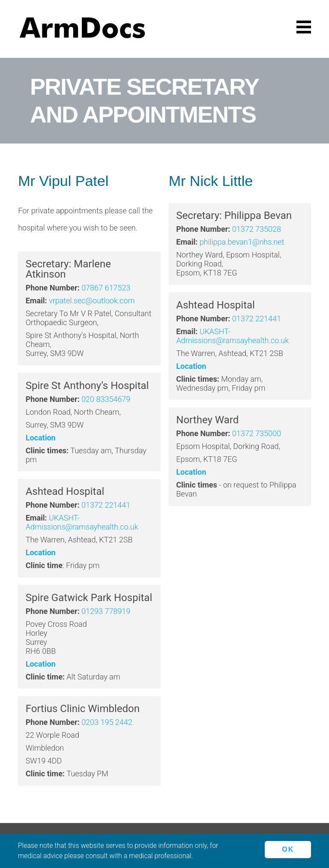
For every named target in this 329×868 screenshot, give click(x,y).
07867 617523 (106, 288)
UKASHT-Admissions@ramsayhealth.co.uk (82, 522)
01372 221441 (106, 505)
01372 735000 (257, 433)
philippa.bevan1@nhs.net (242, 242)
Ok (287, 849)
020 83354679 (106, 399)
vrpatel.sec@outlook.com (92, 301)
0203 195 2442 (107, 722)
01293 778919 (106, 611)
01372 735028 (257, 229)
